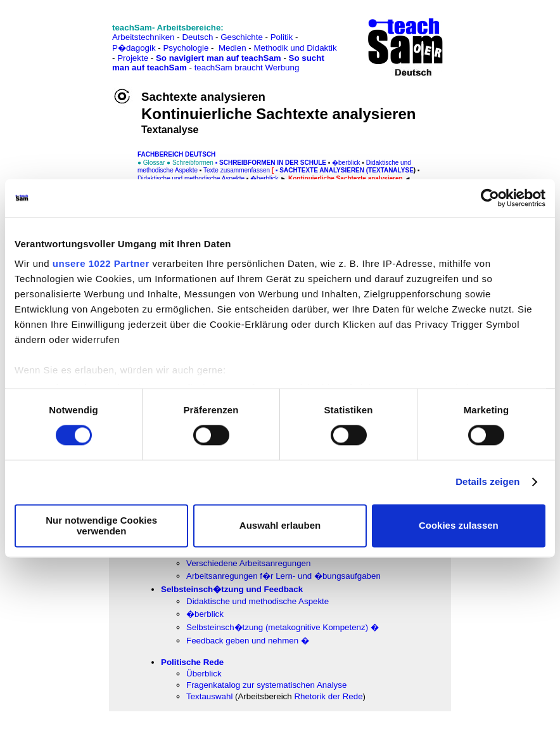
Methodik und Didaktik (295, 48)
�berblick (205, 614)
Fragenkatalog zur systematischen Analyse (266, 685)
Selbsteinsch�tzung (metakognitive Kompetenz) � (283, 627)
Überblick (204, 674)
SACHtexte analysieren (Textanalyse (347, 170)
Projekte (133, 58)
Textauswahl (209, 696)
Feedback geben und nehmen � (248, 641)
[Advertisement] (65, 38)
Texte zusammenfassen (237, 170)
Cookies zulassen (459, 526)
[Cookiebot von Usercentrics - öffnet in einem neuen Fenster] (490, 198)
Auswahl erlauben (280, 526)
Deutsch (197, 37)
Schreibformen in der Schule (273, 163)
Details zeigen (487, 482)
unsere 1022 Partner (101, 263)
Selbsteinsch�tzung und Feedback (232, 589)
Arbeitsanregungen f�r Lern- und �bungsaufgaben (283, 576)
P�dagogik (134, 48)
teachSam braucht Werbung (247, 68)
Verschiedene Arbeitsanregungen (248, 563)
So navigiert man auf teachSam (219, 58)
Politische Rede (192, 662)
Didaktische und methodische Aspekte (258, 601)
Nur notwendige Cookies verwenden (101, 526)
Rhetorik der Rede (328, 696)
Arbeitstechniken (143, 37)
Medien (232, 48)
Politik (282, 37)
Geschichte (242, 37)
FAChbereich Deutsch (176, 154)
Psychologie (186, 48)
